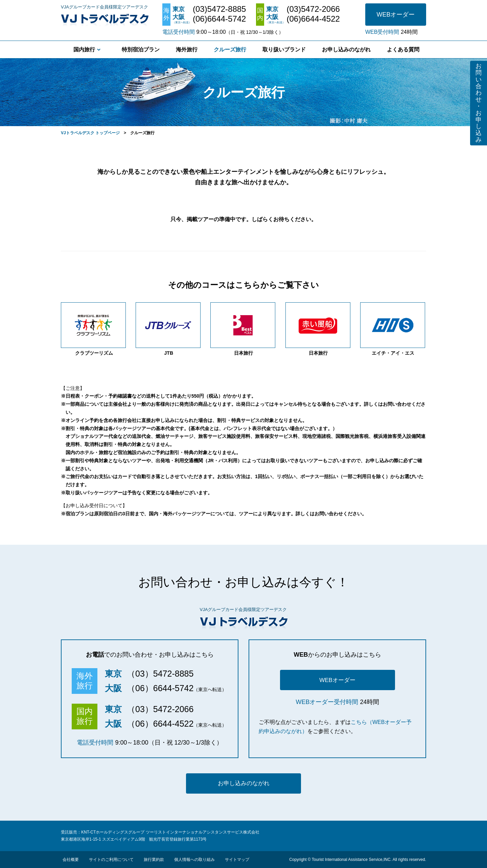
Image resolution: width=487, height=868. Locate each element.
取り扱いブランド (284, 50)
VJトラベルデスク (105, 19)
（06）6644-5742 (160, 688)
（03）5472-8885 (160, 674)
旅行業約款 (154, 860)
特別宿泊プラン (141, 50)
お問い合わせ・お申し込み (479, 103)
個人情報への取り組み (194, 860)
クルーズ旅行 (230, 50)
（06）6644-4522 (160, 724)
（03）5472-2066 (160, 709)
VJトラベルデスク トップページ (90, 133)
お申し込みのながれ (346, 50)
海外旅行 (187, 50)
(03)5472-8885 (219, 9)
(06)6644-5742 (219, 19)
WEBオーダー (396, 15)
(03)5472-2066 (313, 9)
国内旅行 (84, 50)
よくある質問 (403, 50)
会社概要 (71, 860)
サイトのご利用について (111, 860)
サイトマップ (237, 860)
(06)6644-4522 (313, 19)
